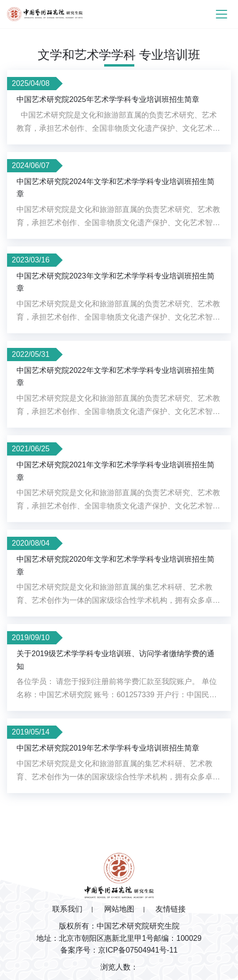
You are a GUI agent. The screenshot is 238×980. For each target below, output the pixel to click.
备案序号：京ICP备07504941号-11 (119, 950)
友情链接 (171, 909)
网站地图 (119, 909)
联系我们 (67, 909)
